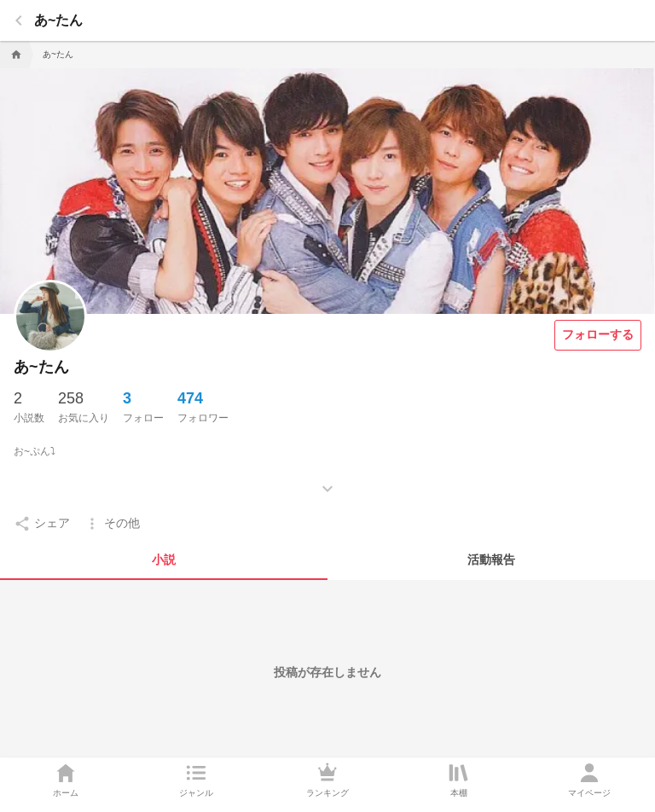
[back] (19, 20)
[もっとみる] (327, 476)
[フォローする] (598, 335)
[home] (14, 55)
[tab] (164, 560)
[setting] (42, 524)
